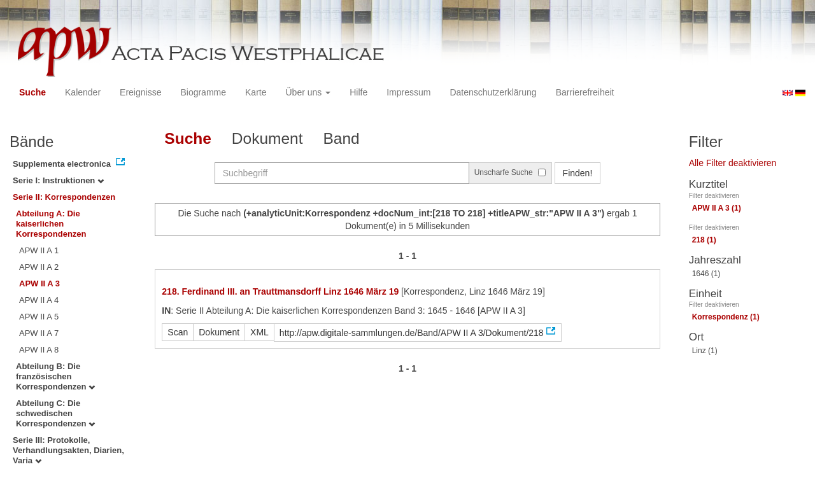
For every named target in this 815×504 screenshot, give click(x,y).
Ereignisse (140, 92)
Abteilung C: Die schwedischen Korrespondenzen (55, 413)
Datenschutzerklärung (493, 92)
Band (342, 138)
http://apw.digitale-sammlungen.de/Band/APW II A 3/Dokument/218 (412, 333)
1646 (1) (706, 274)
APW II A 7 (39, 333)
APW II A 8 (39, 350)
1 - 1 (407, 256)
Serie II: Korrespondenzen (64, 197)
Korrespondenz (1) (726, 317)
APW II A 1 (39, 250)
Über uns (308, 92)
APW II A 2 (39, 267)
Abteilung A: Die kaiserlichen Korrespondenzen (51, 224)
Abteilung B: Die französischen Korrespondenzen (55, 376)
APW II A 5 (39, 317)
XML (259, 332)
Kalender (83, 92)
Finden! (578, 173)
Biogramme (203, 92)
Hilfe (358, 92)
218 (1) (704, 240)
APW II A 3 (39, 283)
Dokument (267, 138)
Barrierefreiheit (585, 92)
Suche (32, 92)
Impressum (408, 92)
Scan (178, 332)
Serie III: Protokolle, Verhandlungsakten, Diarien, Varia (68, 450)
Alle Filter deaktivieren (733, 163)
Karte (256, 92)
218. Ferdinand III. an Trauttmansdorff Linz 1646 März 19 (280, 291)
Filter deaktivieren (714, 196)
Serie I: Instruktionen (58, 180)
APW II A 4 (39, 300)
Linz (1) (705, 351)
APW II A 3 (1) (717, 208)
